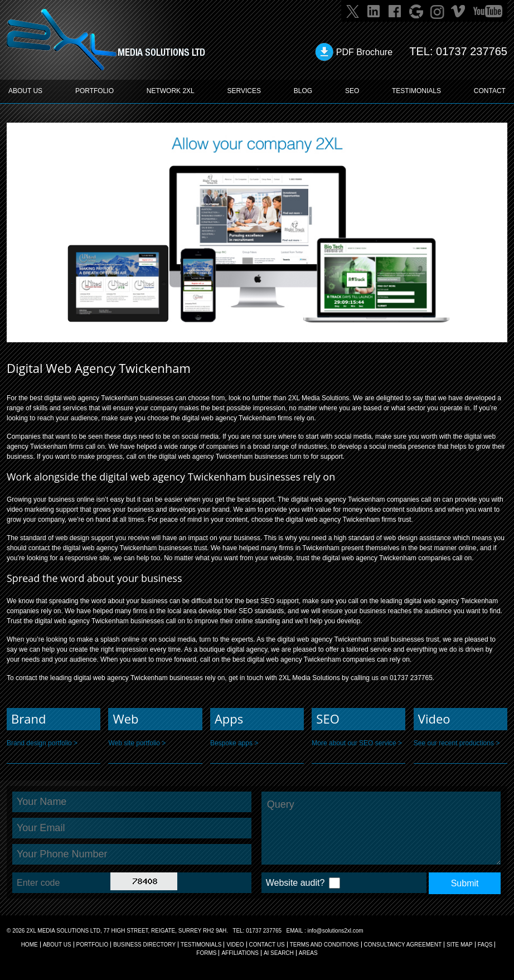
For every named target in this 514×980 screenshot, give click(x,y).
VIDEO (235, 945)
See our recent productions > (457, 743)
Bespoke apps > (234, 743)
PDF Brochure (364, 52)
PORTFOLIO (94, 91)
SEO (352, 91)
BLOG (303, 91)
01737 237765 (472, 51)
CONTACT (490, 91)
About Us (57, 945)
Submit (465, 883)
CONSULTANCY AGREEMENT (403, 945)
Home (30, 945)
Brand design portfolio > (42, 743)
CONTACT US (267, 945)
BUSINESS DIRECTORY (144, 945)
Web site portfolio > (137, 743)
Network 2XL (171, 91)
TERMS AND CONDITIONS (324, 945)
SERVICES (244, 91)
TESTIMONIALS (416, 91)
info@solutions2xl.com (335, 931)
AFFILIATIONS (240, 953)
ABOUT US (25, 91)
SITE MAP (460, 945)
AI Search (279, 953)
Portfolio (93, 945)
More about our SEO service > (357, 743)
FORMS (206, 953)
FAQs (485, 945)
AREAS (308, 953)
